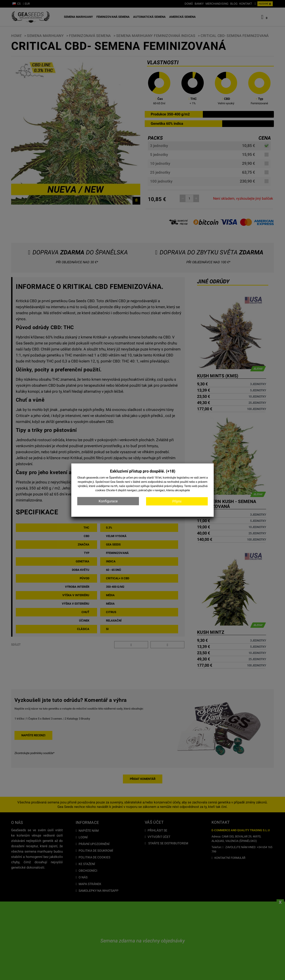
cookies (100, 490)
